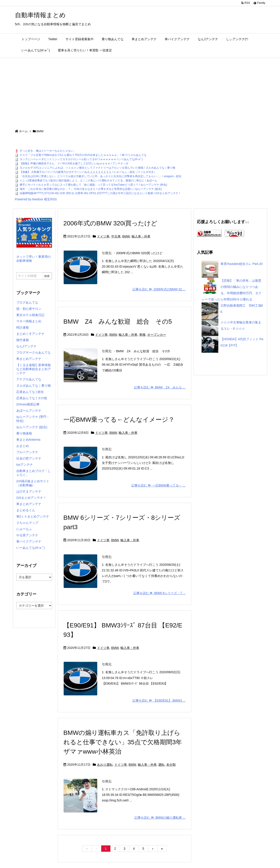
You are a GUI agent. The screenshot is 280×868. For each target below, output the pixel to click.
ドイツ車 (103, 236)
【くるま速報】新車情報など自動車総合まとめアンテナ (34, 369)
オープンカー (157, 335)
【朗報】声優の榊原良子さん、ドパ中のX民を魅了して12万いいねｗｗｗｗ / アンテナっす (74, 164)
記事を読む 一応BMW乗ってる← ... (158, 485)
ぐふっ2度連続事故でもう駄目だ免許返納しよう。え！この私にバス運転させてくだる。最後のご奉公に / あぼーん (89, 180)
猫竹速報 (23, 340)
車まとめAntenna (28, 440)
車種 (142, 335)
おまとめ (23, 446)
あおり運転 (105, 765)
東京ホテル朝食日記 (30, 315)
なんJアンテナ (26, 346)
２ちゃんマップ (27, 523)
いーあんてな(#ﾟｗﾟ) (31, 548)
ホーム (23, 131)
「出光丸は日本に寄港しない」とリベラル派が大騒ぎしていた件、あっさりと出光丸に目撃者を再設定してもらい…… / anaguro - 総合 (101, 176)
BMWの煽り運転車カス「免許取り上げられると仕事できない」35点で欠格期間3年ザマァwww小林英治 (123, 742)
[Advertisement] (140, 91)
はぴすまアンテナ (29, 491)
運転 (161, 765)
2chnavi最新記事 (28, 404)
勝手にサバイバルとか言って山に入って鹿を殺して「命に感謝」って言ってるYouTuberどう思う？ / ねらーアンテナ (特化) (93, 185)
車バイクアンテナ (29, 541)
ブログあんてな (27, 302)
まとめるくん (26, 510)
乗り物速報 (24, 433)
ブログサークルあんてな (34, 352)
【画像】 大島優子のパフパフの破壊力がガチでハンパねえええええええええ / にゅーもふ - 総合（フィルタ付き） (88, 172)
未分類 (171, 765)
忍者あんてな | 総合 (30, 392)
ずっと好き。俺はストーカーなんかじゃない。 (48, 151)
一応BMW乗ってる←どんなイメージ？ (119, 420)
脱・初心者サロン (29, 309)
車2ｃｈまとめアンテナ (33, 516)
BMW (126, 236)
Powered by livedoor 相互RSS (36, 199)
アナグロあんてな (29, 379)
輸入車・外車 (141, 236)
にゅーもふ (24, 529)
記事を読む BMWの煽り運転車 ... (160, 818)
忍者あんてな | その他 (32, 398)
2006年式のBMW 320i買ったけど (110, 223)
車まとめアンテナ (29, 359)
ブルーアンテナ (27, 452)
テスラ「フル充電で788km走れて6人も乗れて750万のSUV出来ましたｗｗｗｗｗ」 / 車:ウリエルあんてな (83, 155)
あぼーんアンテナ (29, 411)
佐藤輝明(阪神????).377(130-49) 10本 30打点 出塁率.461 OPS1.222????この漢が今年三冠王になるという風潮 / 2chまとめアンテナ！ (100, 193)
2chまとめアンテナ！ (31, 498)
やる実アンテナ (27, 535)
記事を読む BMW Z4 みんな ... (160, 387)
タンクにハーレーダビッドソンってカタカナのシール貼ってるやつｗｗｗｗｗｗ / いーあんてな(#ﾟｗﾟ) (81, 159)
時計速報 (23, 327)
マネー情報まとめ (29, 321)
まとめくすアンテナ (30, 334)
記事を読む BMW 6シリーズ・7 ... (159, 593)
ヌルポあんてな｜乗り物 (34, 386)
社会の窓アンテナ (29, 458)
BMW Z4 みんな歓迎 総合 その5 (118, 322)
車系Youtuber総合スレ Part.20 (242, 264)
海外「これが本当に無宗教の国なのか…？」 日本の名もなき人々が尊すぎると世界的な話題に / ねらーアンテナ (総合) (91, 189)
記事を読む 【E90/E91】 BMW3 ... (159, 700)
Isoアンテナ (25, 465)
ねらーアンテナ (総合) (32, 427)
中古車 (116, 236)
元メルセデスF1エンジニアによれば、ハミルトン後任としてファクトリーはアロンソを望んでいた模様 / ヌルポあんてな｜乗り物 (97, 168)
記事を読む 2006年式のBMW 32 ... (159, 289)
